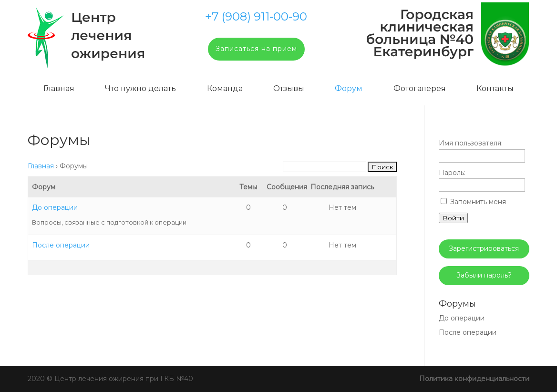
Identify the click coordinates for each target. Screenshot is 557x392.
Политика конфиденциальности (474, 379)
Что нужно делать (140, 88)
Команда (225, 88)
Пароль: (452, 173)
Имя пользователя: (471, 143)
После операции (61, 245)
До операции (55, 207)
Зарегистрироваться (484, 248)
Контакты (495, 88)
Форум (349, 88)
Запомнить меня (478, 202)
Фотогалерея (420, 88)
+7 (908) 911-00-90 (256, 17)
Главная (59, 88)
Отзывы (289, 88)
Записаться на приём (256, 49)
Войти (453, 218)
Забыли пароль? (484, 275)
